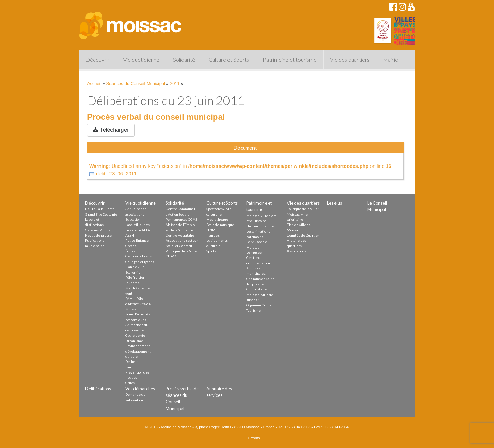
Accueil (94, 84)
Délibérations (98, 389)
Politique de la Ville (181, 251)
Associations (297, 251)
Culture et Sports (229, 60)
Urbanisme (134, 341)
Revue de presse (98, 235)
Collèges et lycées (140, 262)
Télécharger (111, 130)
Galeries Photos (98, 230)
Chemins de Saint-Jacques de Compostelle (261, 284)
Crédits (254, 438)
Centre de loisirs (138, 256)
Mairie (390, 60)
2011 (175, 84)
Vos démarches (140, 389)
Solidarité (184, 60)
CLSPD (171, 256)
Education (133, 219)
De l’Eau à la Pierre (100, 209)
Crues (130, 383)
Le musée (254, 252)
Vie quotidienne (141, 60)
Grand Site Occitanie (101, 214)
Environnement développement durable (138, 351)
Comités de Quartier (303, 235)
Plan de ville (135, 267)
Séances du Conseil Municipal (136, 84)
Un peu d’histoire (260, 226)
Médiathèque (217, 219)
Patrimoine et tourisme (290, 60)
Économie (133, 272)
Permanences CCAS (181, 219)
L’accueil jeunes (137, 225)
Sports (211, 251)
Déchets (132, 361)
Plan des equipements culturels (217, 240)
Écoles (130, 251)
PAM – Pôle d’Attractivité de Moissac (138, 304)
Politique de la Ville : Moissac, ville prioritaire (303, 214)
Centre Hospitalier (181, 235)
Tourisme (132, 283)
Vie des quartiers (350, 60)
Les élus (334, 203)
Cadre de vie (135, 335)
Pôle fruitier (135, 277)
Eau (128, 367)
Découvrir (97, 60)
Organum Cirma (259, 305)
